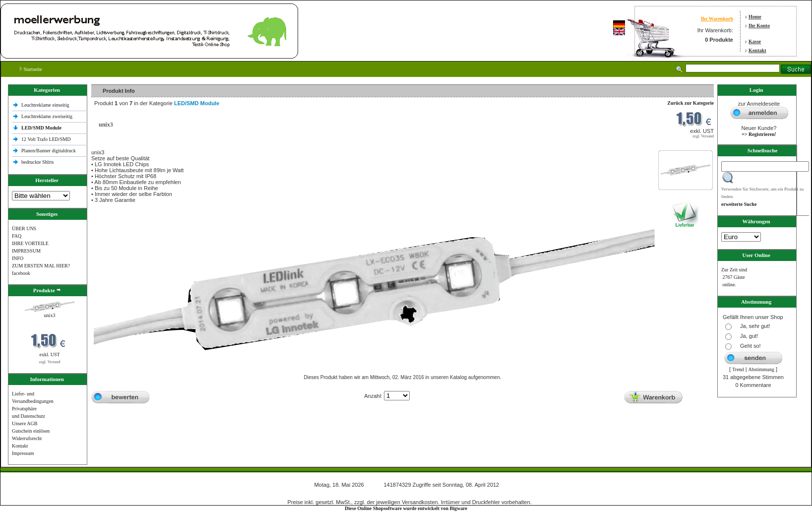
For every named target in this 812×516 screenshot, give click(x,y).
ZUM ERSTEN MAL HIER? (41, 266)
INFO (18, 258)
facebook (21, 273)
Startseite (31, 69)
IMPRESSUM (26, 251)
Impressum (23, 453)
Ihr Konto (759, 26)
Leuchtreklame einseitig (46, 105)
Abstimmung (761, 369)
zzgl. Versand (50, 362)
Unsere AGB (25, 423)
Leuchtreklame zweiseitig (48, 116)
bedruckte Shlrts (37, 162)
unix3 (50, 315)
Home (755, 17)
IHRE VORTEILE (30, 243)
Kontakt (757, 50)
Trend (738, 369)
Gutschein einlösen (31, 431)
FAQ (17, 236)
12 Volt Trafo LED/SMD (46, 139)
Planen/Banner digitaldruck (49, 151)
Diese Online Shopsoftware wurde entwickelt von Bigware (406, 508)
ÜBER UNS (24, 228)
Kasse (755, 41)
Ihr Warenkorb (717, 19)
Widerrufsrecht (27, 438)
